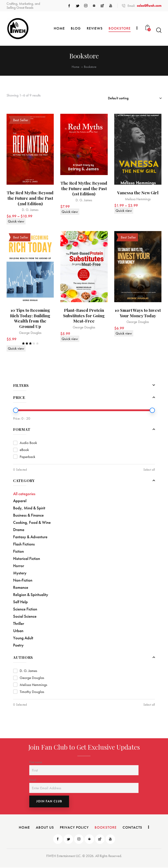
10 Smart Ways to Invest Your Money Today (138, 313)
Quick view (16, 221)
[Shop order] (135, 98)
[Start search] (159, 30)
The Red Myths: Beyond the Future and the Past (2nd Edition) (30, 198)
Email (33, 780)
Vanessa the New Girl (138, 193)
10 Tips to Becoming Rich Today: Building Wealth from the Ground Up (30, 319)
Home (75, 67)
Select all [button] (149, 470)
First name (36, 762)
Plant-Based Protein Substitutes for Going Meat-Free (84, 316)
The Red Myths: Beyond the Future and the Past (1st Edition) (84, 189)
